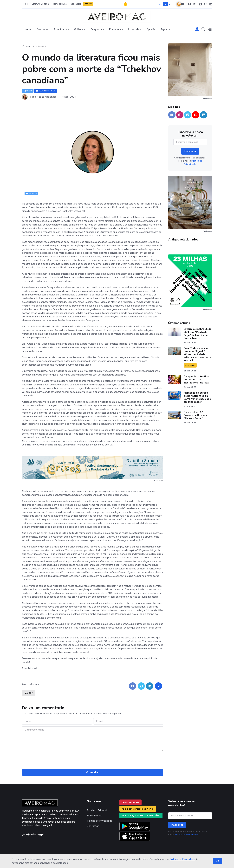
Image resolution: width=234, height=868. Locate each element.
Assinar (88, 4)
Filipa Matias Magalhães (43, 97)
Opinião (151, 29)
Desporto (96, 29)
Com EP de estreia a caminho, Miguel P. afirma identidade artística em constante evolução (197, 354)
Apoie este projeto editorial (138, 809)
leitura (35, 684)
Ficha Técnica (60, 4)
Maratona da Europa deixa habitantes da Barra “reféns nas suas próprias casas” (197, 397)
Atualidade (60, 29)
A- (160, 4)
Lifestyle (134, 29)
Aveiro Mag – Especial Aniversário (141, 815)
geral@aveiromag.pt (33, 834)
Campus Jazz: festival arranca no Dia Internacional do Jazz (197, 380)
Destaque (43, 29)
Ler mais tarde (45, 91)
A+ (170, 4)
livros (27, 684)
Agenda (165, 29)
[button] (203, 29)
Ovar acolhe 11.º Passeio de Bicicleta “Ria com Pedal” (196, 415)
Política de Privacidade (182, 859)
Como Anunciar (131, 802)
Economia (115, 29)
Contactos (76, 4)
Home (25, 4)
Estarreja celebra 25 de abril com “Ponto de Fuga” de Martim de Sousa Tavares (198, 334)
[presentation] (93, 760)
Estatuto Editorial (40, 4)
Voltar (29, 693)
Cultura (79, 29)
